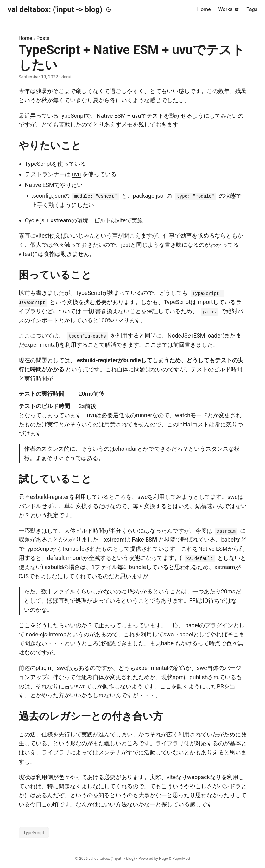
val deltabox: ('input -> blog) (55, 9)
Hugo (164, 859)
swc (142, 497)
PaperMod (181, 859)
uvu (76, 174)
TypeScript (34, 833)
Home (25, 38)
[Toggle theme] (109, 9)
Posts (43, 38)
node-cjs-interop (46, 634)
